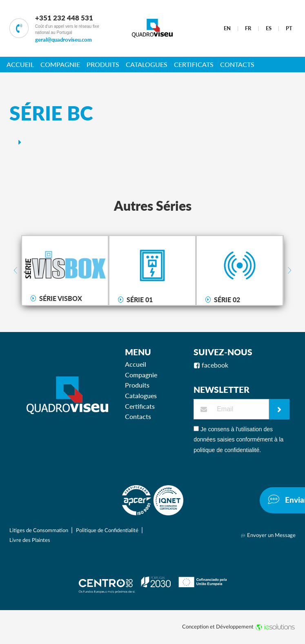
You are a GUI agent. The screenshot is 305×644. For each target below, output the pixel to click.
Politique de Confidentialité (108, 530)
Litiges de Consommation (39, 530)
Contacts (237, 64)
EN (227, 28)
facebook (211, 365)
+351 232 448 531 (64, 18)
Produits (103, 64)
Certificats (194, 64)
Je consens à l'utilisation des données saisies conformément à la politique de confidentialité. (238, 439)
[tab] (152, 142)
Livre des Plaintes (30, 540)
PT (289, 28)
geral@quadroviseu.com (63, 40)
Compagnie (60, 64)
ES (269, 28)
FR (248, 28)
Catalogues (147, 64)
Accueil (20, 64)
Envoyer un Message (268, 535)
